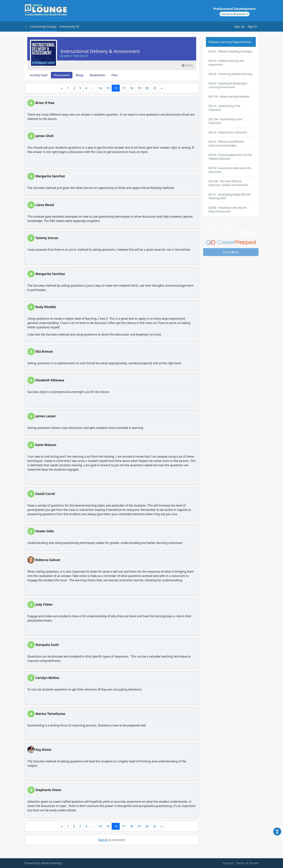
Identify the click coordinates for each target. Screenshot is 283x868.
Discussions (62, 75)
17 (123, 88)
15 (108, 88)
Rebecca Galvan (48, 560)
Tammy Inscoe (47, 238)
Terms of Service (247, 863)
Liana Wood (45, 205)
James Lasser (46, 416)
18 (131, 88)
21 (155, 88)
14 (100, 88)
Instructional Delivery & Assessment (100, 51)
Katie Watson (46, 445)
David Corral (45, 494)
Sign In (252, 27)
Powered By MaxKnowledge (43, 863)
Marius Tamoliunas (50, 714)
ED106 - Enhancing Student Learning (230, 74)
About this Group (74, 56)
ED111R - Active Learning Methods (229, 97)
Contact (228, 863)
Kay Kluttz (43, 750)
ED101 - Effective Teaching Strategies (230, 51)
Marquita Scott (47, 645)
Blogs (80, 75)
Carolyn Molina (47, 678)
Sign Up (240, 27)
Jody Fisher (44, 604)
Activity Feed (39, 75)
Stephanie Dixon (48, 790)
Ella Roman (44, 351)
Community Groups (43, 27)
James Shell (44, 136)
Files (115, 75)
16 (116, 88)
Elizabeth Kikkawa (50, 380)
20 (147, 88)
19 (139, 88)
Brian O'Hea (45, 103)
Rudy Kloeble (46, 307)
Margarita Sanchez (50, 176)
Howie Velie (45, 531)
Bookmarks (98, 75)
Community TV (69, 27)
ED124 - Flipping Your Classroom (228, 132)
